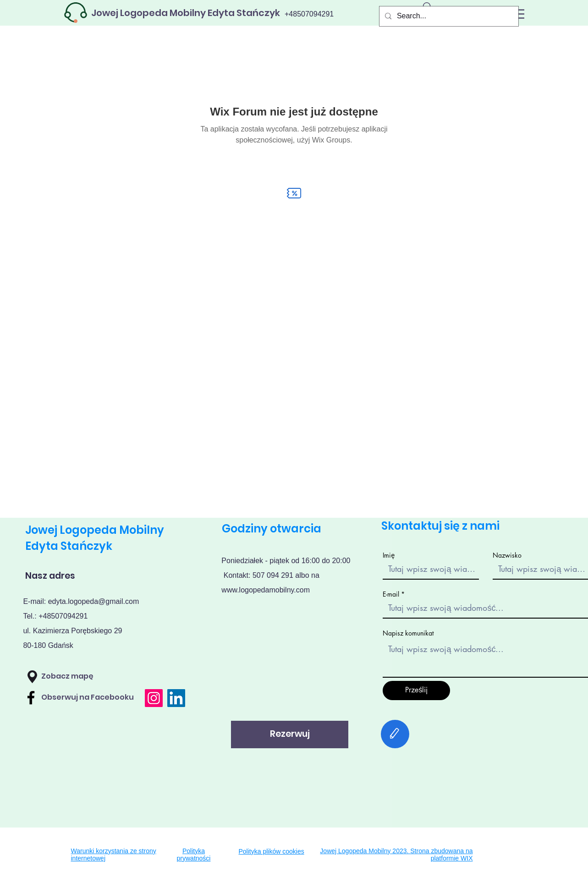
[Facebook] (31, 698)
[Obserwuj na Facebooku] (93, 698)
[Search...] (448, 16)
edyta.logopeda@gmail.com (94, 601)
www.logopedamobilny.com (266, 590)
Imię (389, 555)
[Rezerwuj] (290, 735)
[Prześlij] (416, 691)
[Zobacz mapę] (89, 677)
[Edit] (395, 734)
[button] (32, 677)
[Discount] (294, 193)
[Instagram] (154, 698)
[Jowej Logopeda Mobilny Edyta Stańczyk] (186, 13)
